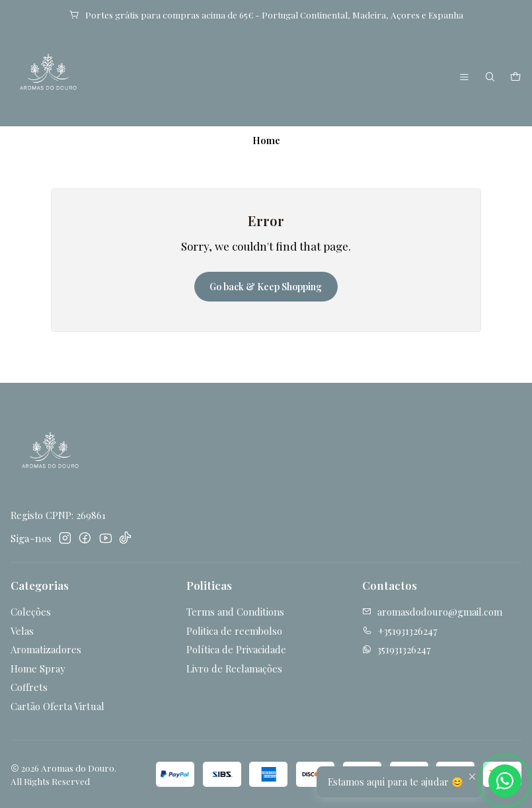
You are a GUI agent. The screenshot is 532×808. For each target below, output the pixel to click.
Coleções (31, 612)
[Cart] (515, 78)
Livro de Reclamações (234, 668)
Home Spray (38, 668)
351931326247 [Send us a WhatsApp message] (397, 649)
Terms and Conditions (235, 612)
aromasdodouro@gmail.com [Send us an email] (432, 612)
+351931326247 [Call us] (400, 631)
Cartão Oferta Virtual (57, 706)
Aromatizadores (46, 649)
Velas (22, 631)
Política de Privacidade (236, 649)
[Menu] (465, 78)
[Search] (490, 78)
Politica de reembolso (234, 631)
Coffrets (29, 687)
